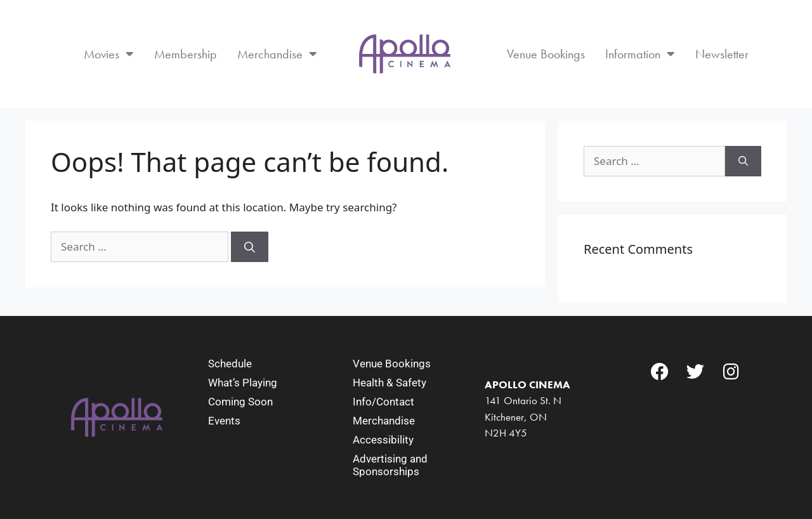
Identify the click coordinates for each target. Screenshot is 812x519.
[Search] (250, 247)
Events (224, 421)
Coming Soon (240, 402)
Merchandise (277, 54)
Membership (186, 54)
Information (640, 54)
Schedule (230, 364)
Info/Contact (383, 402)
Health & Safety (390, 383)
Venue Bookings (546, 54)
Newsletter (722, 54)
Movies (109, 54)
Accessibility (383, 440)
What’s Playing (243, 383)
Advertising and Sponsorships (390, 465)
